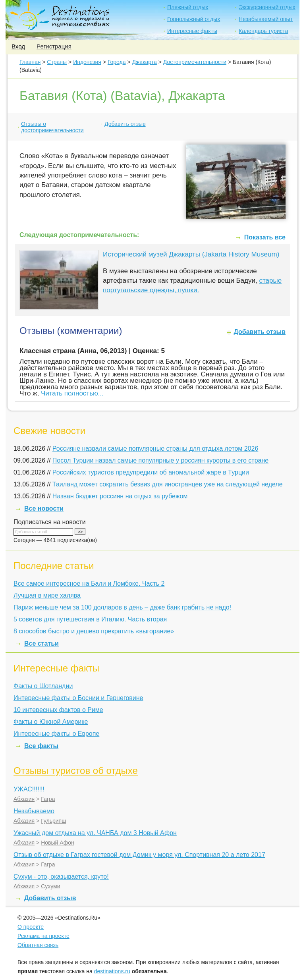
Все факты (41, 746)
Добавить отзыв (125, 124)
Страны (57, 62)
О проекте (31, 927)
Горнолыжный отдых (194, 19)
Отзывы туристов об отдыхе (76, 771)
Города (117, 62)
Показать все (265, 237)
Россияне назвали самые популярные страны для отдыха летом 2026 (155, 449)
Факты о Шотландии (43, 686)
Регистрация (54, 46)
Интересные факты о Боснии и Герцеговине (78, 698)
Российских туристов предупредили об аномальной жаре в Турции (151, 472)
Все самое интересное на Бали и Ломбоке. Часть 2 (89, 584)
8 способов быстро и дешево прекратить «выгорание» (94, 631)
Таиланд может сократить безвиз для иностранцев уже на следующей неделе (168, 484)
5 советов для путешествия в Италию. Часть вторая (90, 619)
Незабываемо (34, 811)
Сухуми (50, 886)
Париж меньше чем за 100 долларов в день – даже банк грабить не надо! (122, 607)
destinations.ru (112, 971)
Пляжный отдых (188, 7)
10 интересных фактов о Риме (58, 710)
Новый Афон (58, 843)
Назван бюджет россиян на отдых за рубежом (120, 496)
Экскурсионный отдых (267, 7)
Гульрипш (53, 821)
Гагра (48, 799)
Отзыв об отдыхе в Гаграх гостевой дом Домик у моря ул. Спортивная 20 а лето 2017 (139, 855)
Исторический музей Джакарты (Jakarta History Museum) (191, 254)
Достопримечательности (195, 62)
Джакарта (145, 62)
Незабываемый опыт (266, 19)
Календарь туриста (263, 31)
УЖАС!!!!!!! (29, 789)
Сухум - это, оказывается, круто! (61, 877)
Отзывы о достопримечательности (52, 127)
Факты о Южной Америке (51, 722)
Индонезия (87, 62)
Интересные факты (192, 31)
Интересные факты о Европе (56, 734)
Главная (30, 62)
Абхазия (24, 799)
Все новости (44, 508)
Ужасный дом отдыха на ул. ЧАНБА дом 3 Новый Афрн (95, 833)
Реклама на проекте (43, 936)
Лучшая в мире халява (47, 595)
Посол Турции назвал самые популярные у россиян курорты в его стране (160, 460)
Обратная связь (38, 945)
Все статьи (42, 643)
